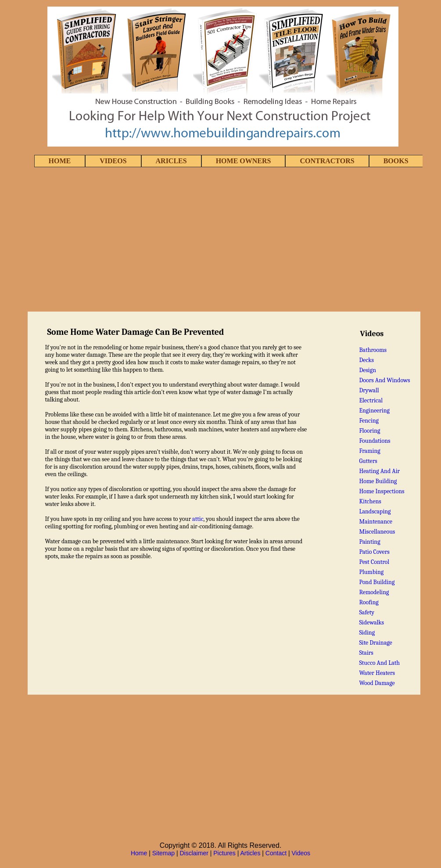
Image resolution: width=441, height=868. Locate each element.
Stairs (366, 653)
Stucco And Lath (379, 663)
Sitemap (163, 853)
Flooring (369, 431)
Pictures (224, 853)
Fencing (369, 421)
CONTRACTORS (327, 161)
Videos (301, 853)
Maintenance (376, 522)
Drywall (369, 390)
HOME (60, 161)
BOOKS (396, 161)
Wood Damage (377, 683)
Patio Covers (374, 552)
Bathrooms (373, 350)
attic (198, 519)
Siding (367, 633)
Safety (367, 612)
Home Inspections (382, 491)
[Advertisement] (220, 240)
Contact (276, 853)
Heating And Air (379, 471)
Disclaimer (194, 853)
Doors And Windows (384, 380)
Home (139, 853)
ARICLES (171, 161)
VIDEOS (113, 161)
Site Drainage (375, 643)
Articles (251, 853)
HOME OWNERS (244, 161)
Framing (369, 451)
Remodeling (374, 592)
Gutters (368, 461)
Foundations (375, 441)
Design (367, 370)
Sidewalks (371, 622)
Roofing (369, 602)
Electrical (371, 400)
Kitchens (370, 501)
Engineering (374, 411)
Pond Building (377, 582)
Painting (369, 542)
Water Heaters (377, 673)
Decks (366, 360)
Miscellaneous (377, 532)
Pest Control (374, 562)
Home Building (378, 481)
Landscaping (375, 511)
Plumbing (371, 572)
